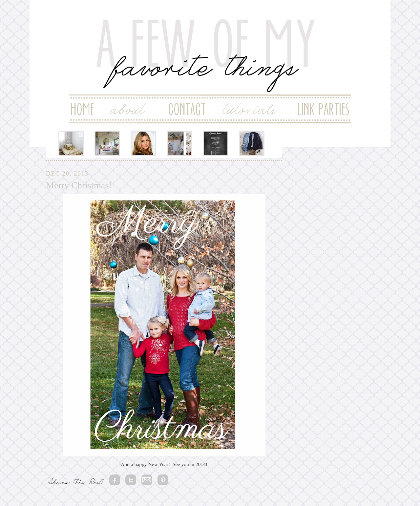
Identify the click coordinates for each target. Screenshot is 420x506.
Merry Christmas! (79, 185)
